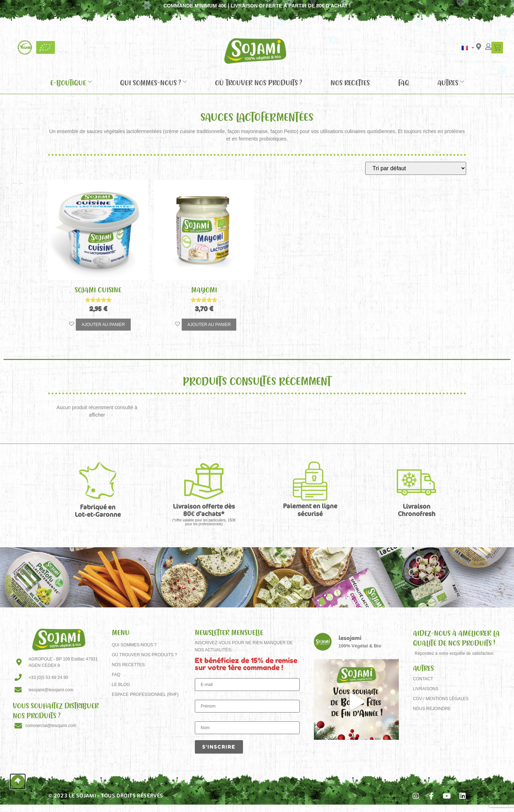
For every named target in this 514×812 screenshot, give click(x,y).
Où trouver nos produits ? (259, 82)
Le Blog (121, 685)
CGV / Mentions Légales (441, 699)
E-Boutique (71, 82)
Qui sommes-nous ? (153, 82)
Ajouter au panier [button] (103, 325)
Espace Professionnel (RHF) (145, 694)
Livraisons (426, 689)
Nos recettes (350, 82)
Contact (423, 679)
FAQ (404, 82)
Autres (451, 82)
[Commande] (416, 168)
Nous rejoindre (432, 709)
